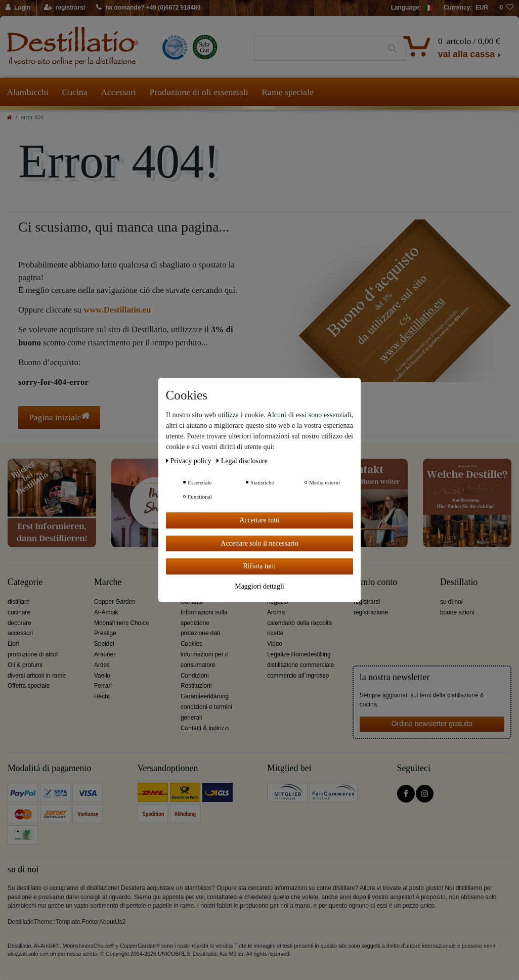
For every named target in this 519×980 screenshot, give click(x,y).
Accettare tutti (259, 520)
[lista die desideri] (506, 8)
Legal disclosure (242, 461)
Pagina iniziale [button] (59, 417)
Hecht (102, 696)
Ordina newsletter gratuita (432, 724)
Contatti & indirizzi (205, 728)
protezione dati (200, 633)
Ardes (102, 665)
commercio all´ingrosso (298, 676)
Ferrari (103, 686)
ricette (275, 633)
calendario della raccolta (299, 623)
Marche (108, 582)
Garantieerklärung (205, 696)
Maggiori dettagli (259, 586)
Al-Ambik (106, 612)
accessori (20, 633)
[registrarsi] (64, 8)
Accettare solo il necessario (259, 543)
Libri (13, 644)
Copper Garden (115, 602)
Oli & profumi (25, 665)
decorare (19, 623)
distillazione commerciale (300, 665)
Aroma (276, 612)
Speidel (104, 644)
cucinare (19, 612)
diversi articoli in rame (37, 676)
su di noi (451, 602)
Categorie (25, 582)
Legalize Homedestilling (299, 654)
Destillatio (459, 582)
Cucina (74, 92)
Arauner (105, 654)
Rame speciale (288, 92)
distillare (19, 602)
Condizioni (195, 676)
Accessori (118, 92)
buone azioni (457, 612)
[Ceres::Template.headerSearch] (392, 49)
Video (275, 644)
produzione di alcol (33, 654)
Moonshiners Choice (121, 623)
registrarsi (367, 602)
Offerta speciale (29, 686)
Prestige (105, 633)
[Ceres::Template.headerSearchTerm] (317, 49)
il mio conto (375, 582)
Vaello (102, 676)
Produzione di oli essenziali (199, 92)
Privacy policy (189, 461)
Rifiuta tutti (260, 566)
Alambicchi (28, 92)
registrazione (371, 612)
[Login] (18, 8)
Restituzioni (196, 686)
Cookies (191, 644)
